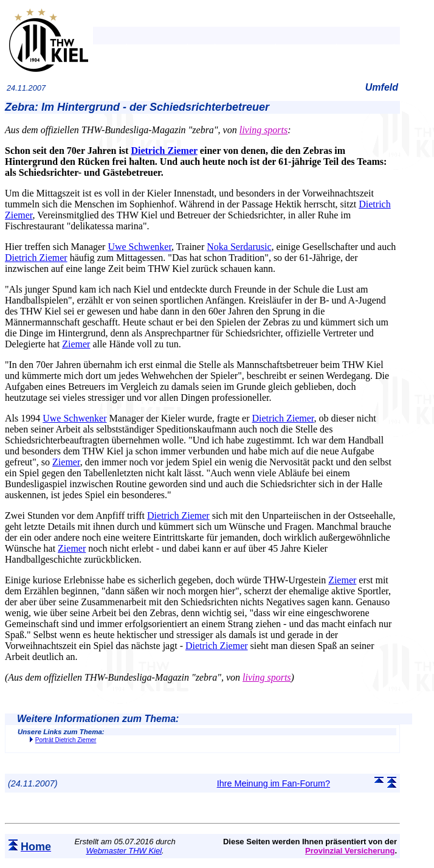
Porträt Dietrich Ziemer (66, 740)
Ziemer (76, 344)
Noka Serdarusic (239, 247)
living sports (264, 130)
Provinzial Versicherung (350, 851)
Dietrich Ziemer (164, 151)
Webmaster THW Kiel (124, 851)
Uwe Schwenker (139, 247)
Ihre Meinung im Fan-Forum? (274, 783)
